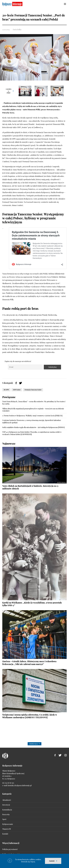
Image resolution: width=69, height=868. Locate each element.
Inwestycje (6, 805)
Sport (4, 819)
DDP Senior (17, 390)
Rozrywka (6, 814)
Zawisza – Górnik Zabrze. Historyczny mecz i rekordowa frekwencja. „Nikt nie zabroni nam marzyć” (29, 663)
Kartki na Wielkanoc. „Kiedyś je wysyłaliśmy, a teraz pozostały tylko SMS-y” (32, 604)
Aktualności (7, 800)
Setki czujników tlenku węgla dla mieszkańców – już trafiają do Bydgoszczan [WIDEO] (33, 427)
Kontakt (5, 834)
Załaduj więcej (33, 744)
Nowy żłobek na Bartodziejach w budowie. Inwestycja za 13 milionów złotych (30, 487)
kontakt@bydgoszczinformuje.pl (20, 785)
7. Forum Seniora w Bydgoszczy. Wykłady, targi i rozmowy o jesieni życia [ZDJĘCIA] (32, 416)
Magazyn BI (7, 829)
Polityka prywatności (10, 849)
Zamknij (52, 861)
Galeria (9, 91)
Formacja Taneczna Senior (33, 390)
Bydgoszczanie (8, 824)
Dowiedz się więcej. (28, 862)
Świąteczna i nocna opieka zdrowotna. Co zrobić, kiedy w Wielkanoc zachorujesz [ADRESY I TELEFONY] (30, 716)
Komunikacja (7, 810)
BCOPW (6, 390)
